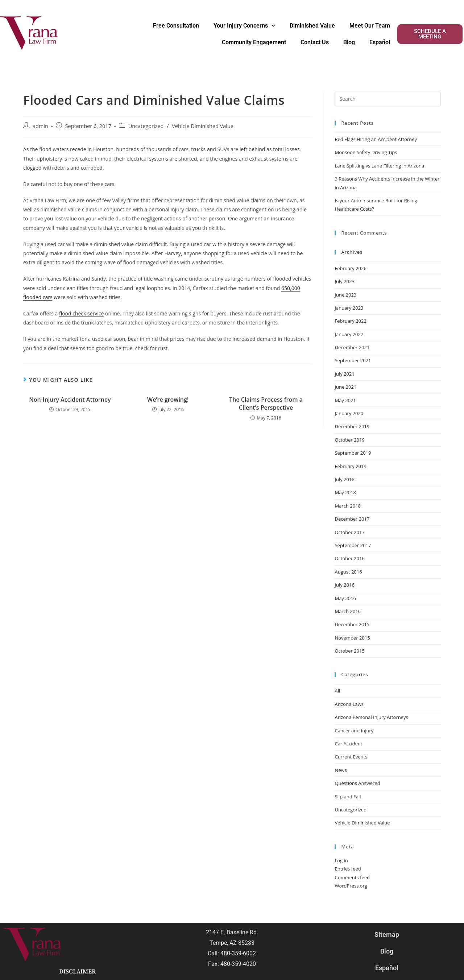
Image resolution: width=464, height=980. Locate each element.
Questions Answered (357, 783)
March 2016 (348, 611)
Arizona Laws (349, 704)
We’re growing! (168, 400)
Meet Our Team (370, 26)
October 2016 (349, 558)
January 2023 (349, 308)
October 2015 (349, 651)
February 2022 (350, 321)
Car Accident (348, 744)
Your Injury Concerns (244, 26)
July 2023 (344, 281)
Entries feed (348, 869)
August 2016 (348, 572)
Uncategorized (146, 126)
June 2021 (345, 387)
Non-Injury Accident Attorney (70, 400)
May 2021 (345, 400)
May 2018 (345, 492)
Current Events (351, 757)
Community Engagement (254, 42)
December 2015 (352, 624)
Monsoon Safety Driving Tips (366, 152)
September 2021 (353, 360)
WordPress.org (351, 886)
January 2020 (349, 413)
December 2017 (352, 519)
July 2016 (344, 585)
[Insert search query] (388, 99)
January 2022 (349, 334)
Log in (341, 860)
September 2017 (353, 545)
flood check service (82, 313)
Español (380, 42)
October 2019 (349, 440)
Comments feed (352, 877)
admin (40, 126)
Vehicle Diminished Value (203, 126)
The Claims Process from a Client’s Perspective (266, 404)
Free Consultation (176, 26)
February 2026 (350, 268)
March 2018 (348, 506)
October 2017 (349, 532)
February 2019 (350, 466)
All (337, 691)
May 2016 (345, 598)
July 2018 (344, 479)
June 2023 (345, 295)
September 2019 (353, 453)
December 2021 (352, 347)
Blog (349, 42)
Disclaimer (77, 972)
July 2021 (344, 374)
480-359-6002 (238, 953)
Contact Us (315, 42)
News (341, 770)
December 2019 (352, 426)
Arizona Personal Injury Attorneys (371, 717)
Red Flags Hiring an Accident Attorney (376, 139)
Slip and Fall (348, 797)
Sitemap (387, 934)
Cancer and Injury (354, 731)
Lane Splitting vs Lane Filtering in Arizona (380, 166)
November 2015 (352, 638)
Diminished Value (312, 26)
